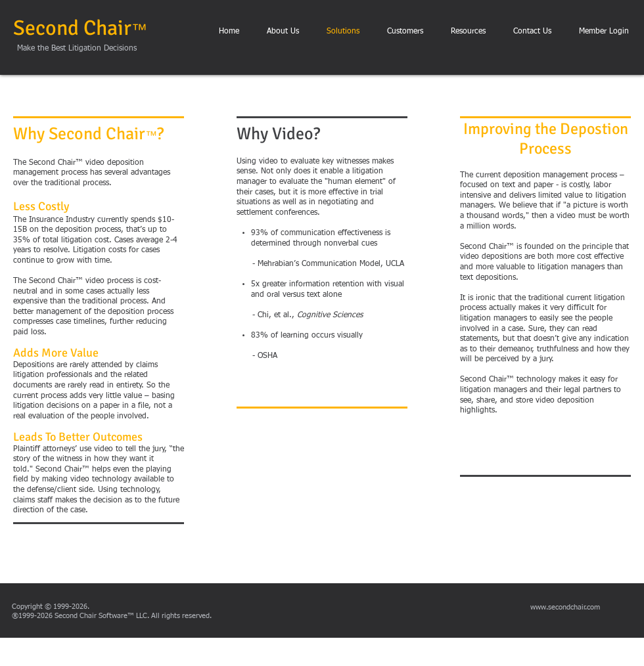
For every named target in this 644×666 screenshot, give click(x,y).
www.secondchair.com (565, 607)
